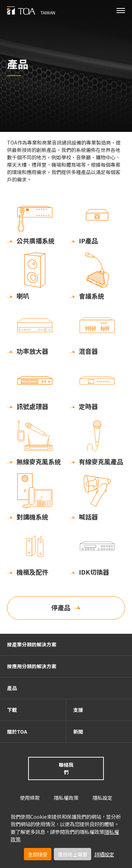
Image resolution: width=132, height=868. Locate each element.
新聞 (78, 732)
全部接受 (38, 854)
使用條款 (30, 798)
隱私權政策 (66, 798)
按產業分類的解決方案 (32, 644)
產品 (12, 688)
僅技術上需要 (73, 854)
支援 (78, 710)
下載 (12, 710)
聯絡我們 (66, 768)
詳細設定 (104, 854)
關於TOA (17, 732)
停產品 (61, 607)
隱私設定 (102, 798)
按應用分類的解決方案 (32, 666)
